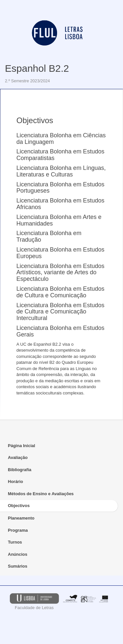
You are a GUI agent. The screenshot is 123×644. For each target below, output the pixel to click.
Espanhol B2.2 (37, 68)
